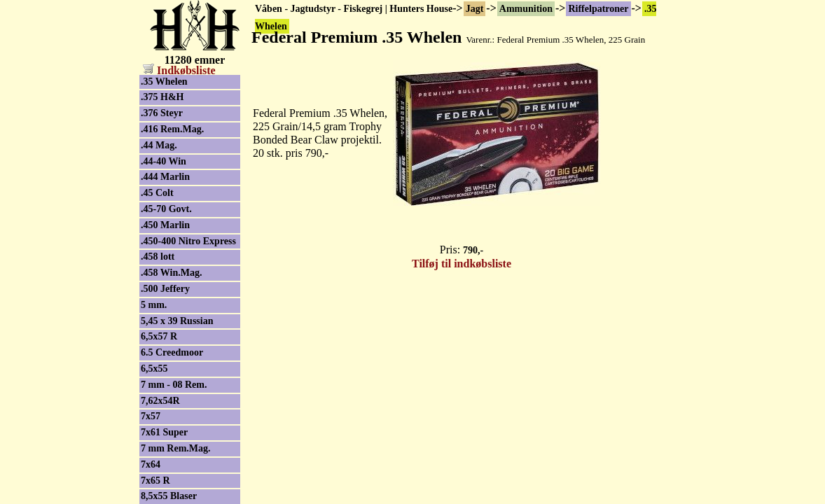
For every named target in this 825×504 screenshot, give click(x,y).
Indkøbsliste (179, 70)
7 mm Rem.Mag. (176, 448)
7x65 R (155, 481)
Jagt (475, 9)
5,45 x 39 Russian (177, 321)
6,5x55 (154, 369)
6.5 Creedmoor (172, 352)
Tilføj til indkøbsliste (462, 264)
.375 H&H (162, 97)
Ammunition (526, 9)
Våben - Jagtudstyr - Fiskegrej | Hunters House (354, 9)
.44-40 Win (164, 161)
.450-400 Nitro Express (188, 241)
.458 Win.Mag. (171, 273)
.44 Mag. (159, 145)
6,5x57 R (159, 336)
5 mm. (154, 305)
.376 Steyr (162, 113)
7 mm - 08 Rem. (174, 385)
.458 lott (158, 257)
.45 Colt (157, 193)
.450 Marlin (165, 225)
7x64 (151, 464)
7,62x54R (160, 401)
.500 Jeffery (165, 289)
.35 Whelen (164, 82)
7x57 (151, 416)
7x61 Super (164, 432)
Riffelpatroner (598, 9)
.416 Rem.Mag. (172, 129)
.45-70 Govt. (166, 209)
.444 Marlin (165, 177)
